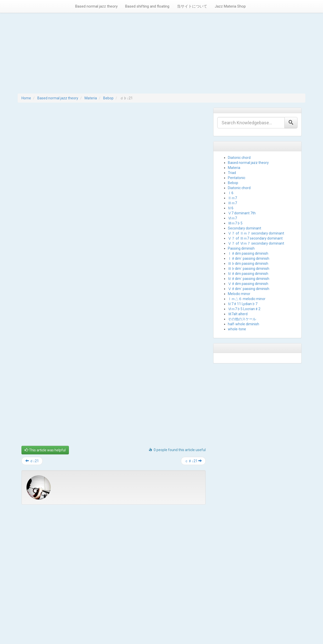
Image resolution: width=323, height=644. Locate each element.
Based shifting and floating (147, 6)
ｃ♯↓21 (193, 461)
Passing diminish (241, 248)
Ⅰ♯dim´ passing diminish (249, 258)
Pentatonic (237, 178)
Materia (91, 98)
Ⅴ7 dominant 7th (242, 213)
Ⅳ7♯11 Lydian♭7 (243, 304)
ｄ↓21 (32, 461)
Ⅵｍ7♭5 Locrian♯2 (244, 309)
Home (26, 98)
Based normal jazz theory (96, 6)
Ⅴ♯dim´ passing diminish (249, 289)
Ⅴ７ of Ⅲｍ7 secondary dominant (255, 238)
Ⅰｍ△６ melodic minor (247, 299)
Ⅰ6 (231, 193)
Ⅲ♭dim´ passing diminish (249, 269)
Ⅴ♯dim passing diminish (248, 284)
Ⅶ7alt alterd (238, 314)
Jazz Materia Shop (230, 6)
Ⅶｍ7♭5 (235, 223)
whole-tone (237, 329)
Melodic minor (239, 294)
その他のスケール (242, 319)
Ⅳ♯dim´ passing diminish (249, 279)
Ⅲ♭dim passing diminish (248, 264)
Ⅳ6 (231, 208)
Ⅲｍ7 (232, 203)
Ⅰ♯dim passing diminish (248, 253)
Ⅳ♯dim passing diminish (248, 274)
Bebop (108, 98)
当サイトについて (192, 6)
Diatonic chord (239, 158)
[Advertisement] (161, 56)
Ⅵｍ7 (232, 218)
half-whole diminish (244, 324)
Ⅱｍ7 (232, 198)
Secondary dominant (245, 228)
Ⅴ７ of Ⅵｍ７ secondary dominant (256, 243)
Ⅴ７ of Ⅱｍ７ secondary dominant (256, 233)
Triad (232, 173)
